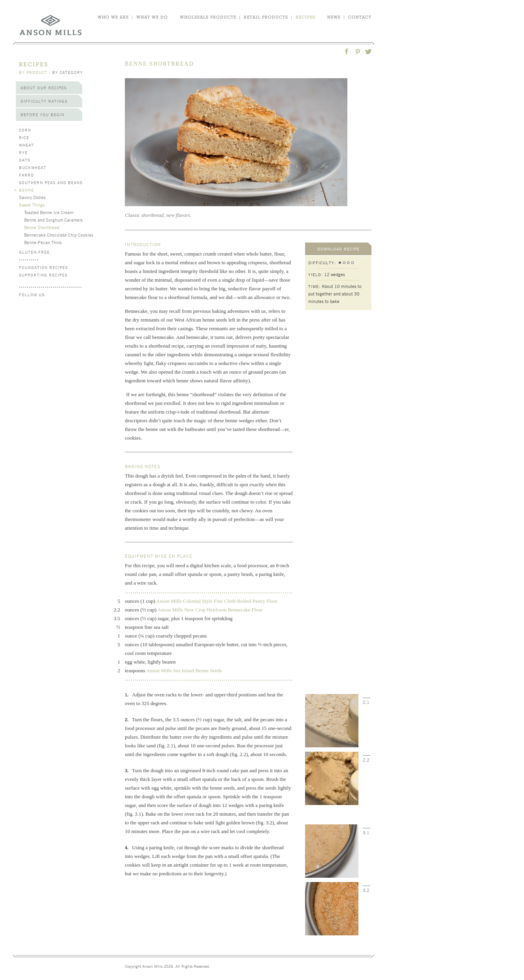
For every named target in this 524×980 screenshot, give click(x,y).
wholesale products (208, 17)
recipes (305, 17)
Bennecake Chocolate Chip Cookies (59, 235)
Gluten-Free (34, 252)
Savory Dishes (32, 197)
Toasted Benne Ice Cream (49, 212)
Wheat (26, 145)
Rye (23, 152)
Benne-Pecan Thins (43, 242)
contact (360, 17)
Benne (26, 190)
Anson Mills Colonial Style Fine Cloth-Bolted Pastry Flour (217, 601)
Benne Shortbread (42, 227)
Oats (25, 160)
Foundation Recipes (43, 267)
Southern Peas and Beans (51, 182)
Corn (25, 130)
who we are (113, 17)
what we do (152, 17)
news (334, 17)
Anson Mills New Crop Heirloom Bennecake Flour (211, 610)
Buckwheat (33, 167)
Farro (26, 175)
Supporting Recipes (43, 275)
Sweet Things (32, 205)
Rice (24, 137)
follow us (32, 294)
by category (68, 72)
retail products (266, 17)
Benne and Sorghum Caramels (53, 220)
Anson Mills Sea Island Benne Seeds (184, 671)
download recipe (338, 249)
